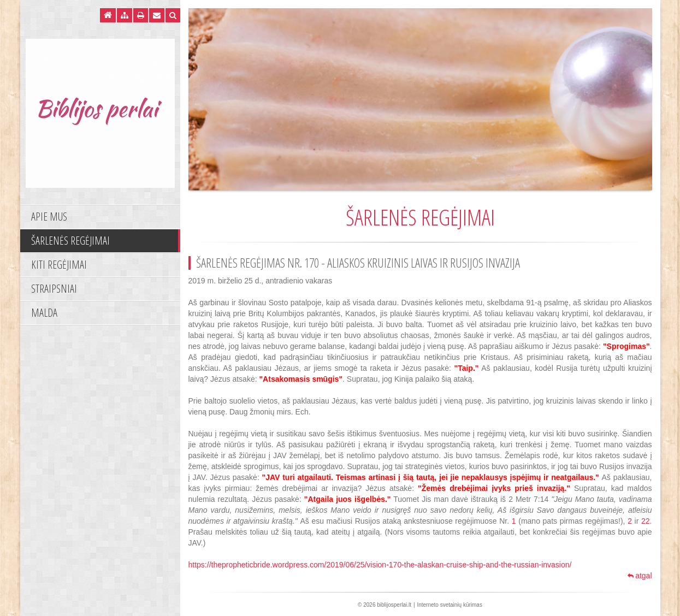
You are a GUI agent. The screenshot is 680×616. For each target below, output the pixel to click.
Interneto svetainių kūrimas (450, 605)
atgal (640, 576)
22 (646, 521)
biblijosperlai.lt (394, 605)
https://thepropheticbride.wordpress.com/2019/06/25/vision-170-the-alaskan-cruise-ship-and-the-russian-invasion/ (380, 565)
